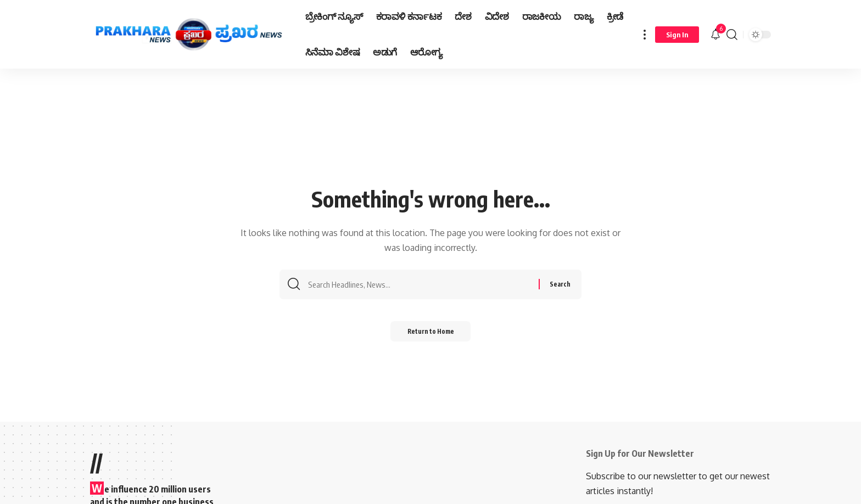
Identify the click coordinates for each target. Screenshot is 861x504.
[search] (732, 34)
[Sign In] (677, 35)
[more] (645, 34)
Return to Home (431, 335)
